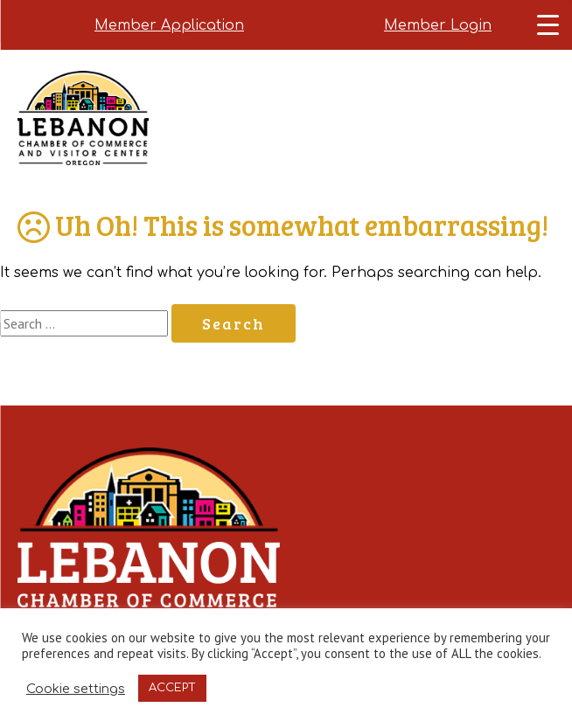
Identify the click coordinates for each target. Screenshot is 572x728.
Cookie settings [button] (76, 689)
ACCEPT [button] (172, 688)
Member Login (438, 25)
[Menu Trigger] (548, 24)
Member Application (169, 25)
